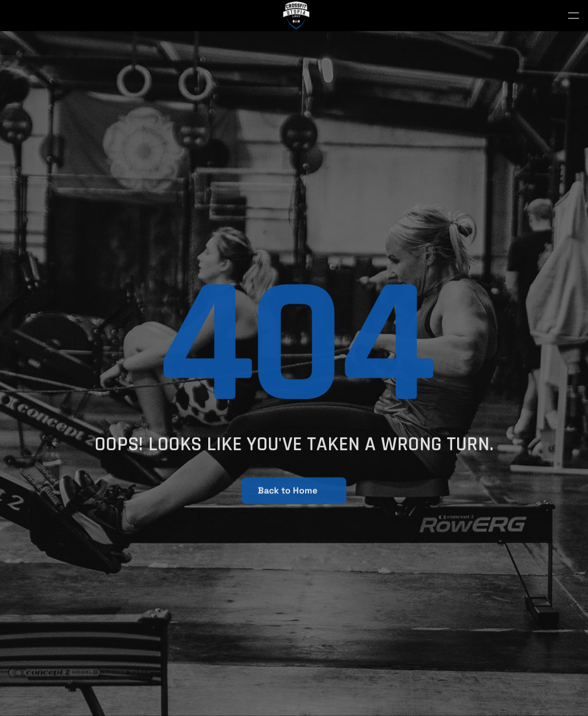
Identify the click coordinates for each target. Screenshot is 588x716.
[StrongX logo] (296, 16)
